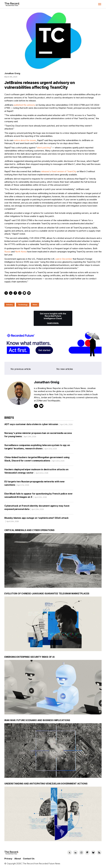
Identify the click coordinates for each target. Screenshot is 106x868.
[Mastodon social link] (87, 853)
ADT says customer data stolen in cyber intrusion (39, 425)
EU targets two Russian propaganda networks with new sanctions (35, 484)
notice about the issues (25, 140)
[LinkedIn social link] (75, 853)
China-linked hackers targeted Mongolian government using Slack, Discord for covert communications (37, 460)
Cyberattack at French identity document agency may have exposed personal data (37, 508)
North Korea (21, 252)
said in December (64, 259)
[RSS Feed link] (99, 853)
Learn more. (53, 323)
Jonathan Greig (12, 73)
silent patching (44, 148)
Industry (10, 305)
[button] (100, 4)
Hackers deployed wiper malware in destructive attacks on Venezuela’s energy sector (36, 472)
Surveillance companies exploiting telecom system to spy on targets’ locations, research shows (37, 448)
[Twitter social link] (69, 853)
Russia (8, 252)
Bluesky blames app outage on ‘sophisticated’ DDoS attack (36, 520)
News (35, 305)
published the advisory (24, 105)
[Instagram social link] (81, 853)
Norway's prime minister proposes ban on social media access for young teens (38, 436)
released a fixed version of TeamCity (59, 171)
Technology (23, 305)
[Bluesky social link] (93, 853)
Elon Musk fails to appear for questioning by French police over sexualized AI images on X (39, 496)
